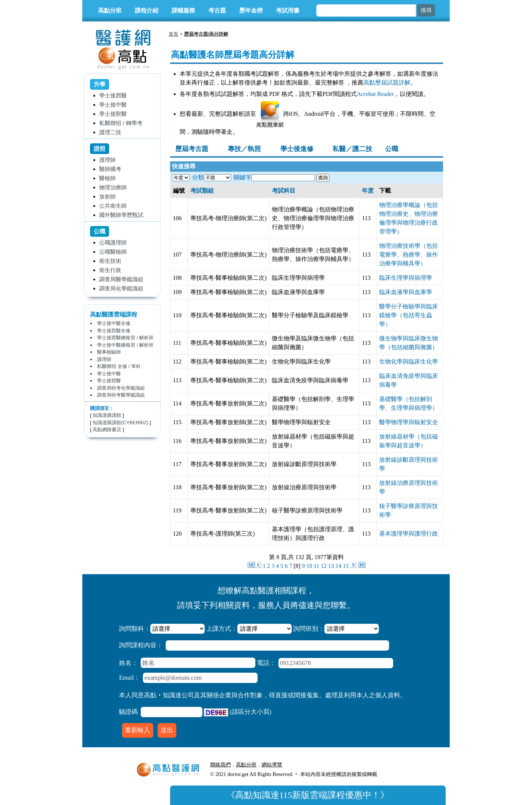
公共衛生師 (113, 206)
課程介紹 (147, 10)
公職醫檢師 (113, 252)
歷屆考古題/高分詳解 (206, 34)
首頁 (173, 34)
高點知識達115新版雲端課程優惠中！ (308, 795)
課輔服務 (183, 10)
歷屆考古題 (192, 149)
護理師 (107, 160)
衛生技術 (110, 261)
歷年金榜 (251, 10)
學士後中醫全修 (114, 323)
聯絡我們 (220, 765)
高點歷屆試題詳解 (387, 83)
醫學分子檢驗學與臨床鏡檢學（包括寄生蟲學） (409, 315)
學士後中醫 (113, 105)
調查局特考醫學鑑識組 (121, 395)
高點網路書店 (107, 430)
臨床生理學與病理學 (406, 278)
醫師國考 (110, 169)
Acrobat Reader (375, 94)
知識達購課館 (107, 415)
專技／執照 (244, 149)
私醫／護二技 (352, 149)
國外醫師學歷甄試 (121, 215)
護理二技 (110, 132)
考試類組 (202, 191)
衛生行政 (110, 270)
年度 (368, 191)
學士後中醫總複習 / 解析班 (125, 345)
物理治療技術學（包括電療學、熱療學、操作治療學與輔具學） (409, 255)
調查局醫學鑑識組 (121, 279)
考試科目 (284, 191)
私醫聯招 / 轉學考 (121, 123)
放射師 (107, 196)
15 (346, 566)
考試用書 (288, 10)
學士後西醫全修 (114, 331)
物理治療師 (113, 187)
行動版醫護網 (303, 765)
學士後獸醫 (113, 114)
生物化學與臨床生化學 (409, 362)
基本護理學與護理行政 (409, 534)
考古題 (217, 10)
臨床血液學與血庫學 (406, 292)
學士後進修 (297, 149)
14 (338, 566)
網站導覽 (272, 765)
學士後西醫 (113, 95)
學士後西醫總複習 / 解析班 (125, 338)
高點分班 (110, 10)
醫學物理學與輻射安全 (409, 422)
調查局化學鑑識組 (121, 288)
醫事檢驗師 (109, 352)
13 (331, 566)
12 (324, 566)
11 (317, 566)
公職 (392, 149)
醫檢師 (107, 178)
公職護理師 (113, 242)
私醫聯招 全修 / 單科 (119, 366)
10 (309, 566)
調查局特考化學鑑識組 (121, 388)
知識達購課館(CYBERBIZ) (121, 423)
